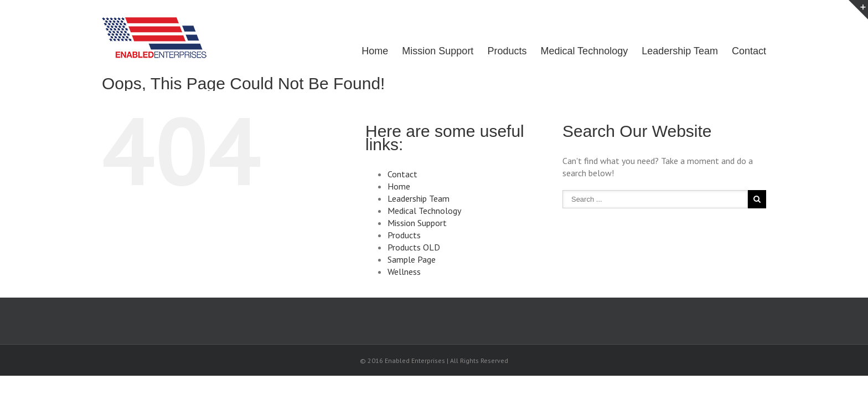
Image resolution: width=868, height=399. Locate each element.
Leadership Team (677, 51)
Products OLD (414, 247)
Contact (749, 51)
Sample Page (412, 259)
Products (498, 51)
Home (361, 51)
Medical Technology (578, 51)
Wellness (404, 272)
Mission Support (427, 51)
